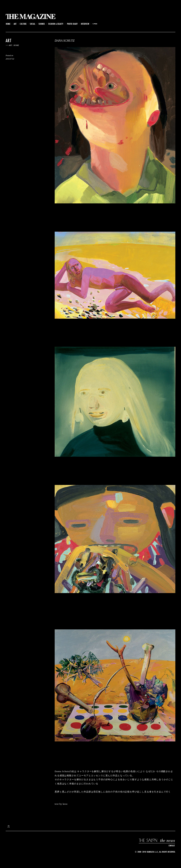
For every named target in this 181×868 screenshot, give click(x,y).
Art (15, 24)
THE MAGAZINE (31, 17)
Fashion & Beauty (56, 24)
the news (167, 840)
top (9, 826)
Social (33, 24)
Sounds (42, 24)
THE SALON (148, 840)
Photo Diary (72, 24)
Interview (85, 24)
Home (8, 24)
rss (95, 24)
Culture (23, 24)
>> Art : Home (12, 45)
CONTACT (171, 846)
